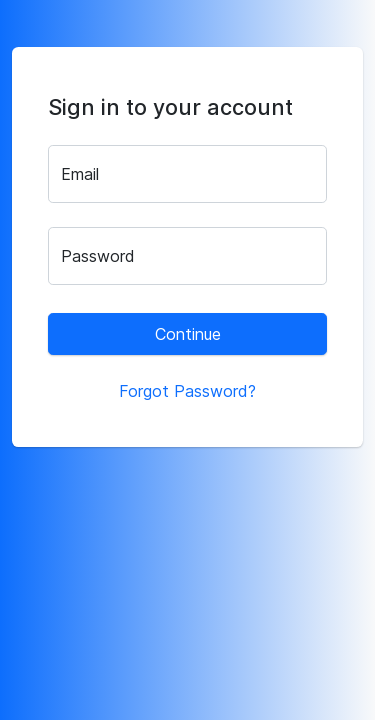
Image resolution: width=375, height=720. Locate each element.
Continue (188, 334)
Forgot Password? (187, 391)
